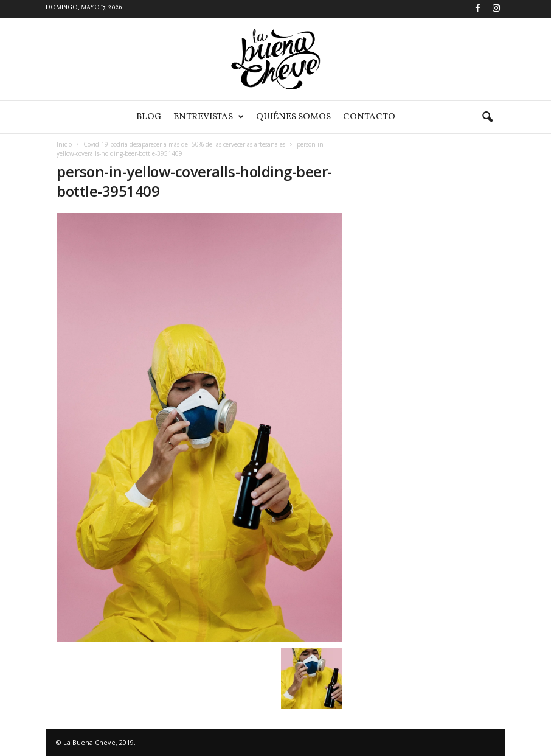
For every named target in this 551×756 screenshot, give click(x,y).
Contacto (369, 117)
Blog (149, 117)
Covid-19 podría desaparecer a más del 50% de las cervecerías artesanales (184, 144)
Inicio (64, 144)
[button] (487, 117)
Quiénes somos (293, 117)
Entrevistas (209, 117)
